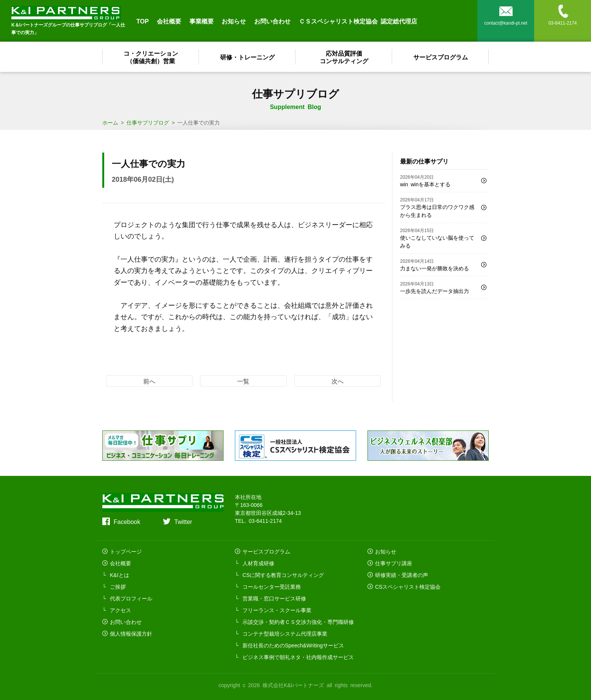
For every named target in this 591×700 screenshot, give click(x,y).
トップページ (126, 551)
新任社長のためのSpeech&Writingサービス (293, 645)
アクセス (120, 610)
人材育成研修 (258, 563)
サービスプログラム (441, 57)
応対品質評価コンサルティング (344, 57)
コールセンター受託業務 (272, 586)
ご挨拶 (118, 586)
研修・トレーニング (247, 57)
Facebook (127, 521)
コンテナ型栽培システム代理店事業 (285, 633)
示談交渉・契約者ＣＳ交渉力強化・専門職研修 (298, 622)
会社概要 (169, 21)
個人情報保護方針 (131, 633)
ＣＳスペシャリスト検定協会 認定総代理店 (358, 21)
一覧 (243, 381)
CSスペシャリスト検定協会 (408, 586)
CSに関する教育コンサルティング (283, 575)
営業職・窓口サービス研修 (274, 598)
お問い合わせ (272, 21)
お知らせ (234, 21)
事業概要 (202, 21)
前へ (149, 381)
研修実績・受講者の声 (402, 575)
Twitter (183, 521)
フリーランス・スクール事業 (277, 610)
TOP (143, 21)
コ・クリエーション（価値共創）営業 (151, 57)
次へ (338, 381)
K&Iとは (120, 575)
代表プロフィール (131, 598)
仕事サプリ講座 (394, 563)
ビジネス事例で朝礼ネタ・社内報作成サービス (298, 657)
